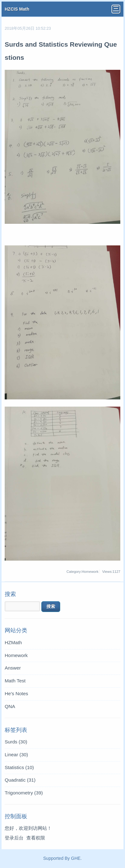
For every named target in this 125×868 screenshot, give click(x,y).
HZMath (13, 642)
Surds (16, 742)
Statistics (19, 767)
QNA (10, 706)
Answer (13, 668)
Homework (16, 655)
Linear (16, 755)
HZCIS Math (17, 9)
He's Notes (16, 693)
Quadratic (20, 780)
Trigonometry (24, 793)
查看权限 (36, 838)
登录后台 (14, 838)
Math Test (15, 681)
